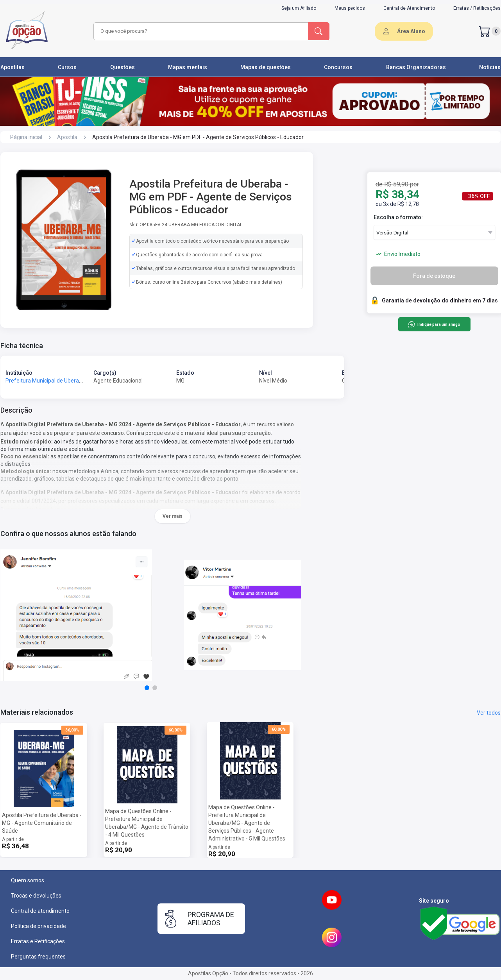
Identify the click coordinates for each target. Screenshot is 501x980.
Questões (123, 67)
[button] (147, 688)
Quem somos (28, 880)
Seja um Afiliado (299, 8)
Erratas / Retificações (477, 8)
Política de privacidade (38, 926)
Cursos (67, 67)
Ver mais (173, 516)
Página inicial (26, 137)
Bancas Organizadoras (416, 67)
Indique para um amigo (434, 324)
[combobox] (200, 31)
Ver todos (489, 713)
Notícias (490, 67)
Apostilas (13, 67)
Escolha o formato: (398, 217)
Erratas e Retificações (38, 941)
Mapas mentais (188, 67)
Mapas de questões (266, 67)
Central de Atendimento (409, 8)
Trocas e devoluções (36, 896)
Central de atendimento (40, 911)
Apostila (67, 137)
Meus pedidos (350, 8)
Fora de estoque (434, 276)
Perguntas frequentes (38, 957)
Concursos (338, 67)
